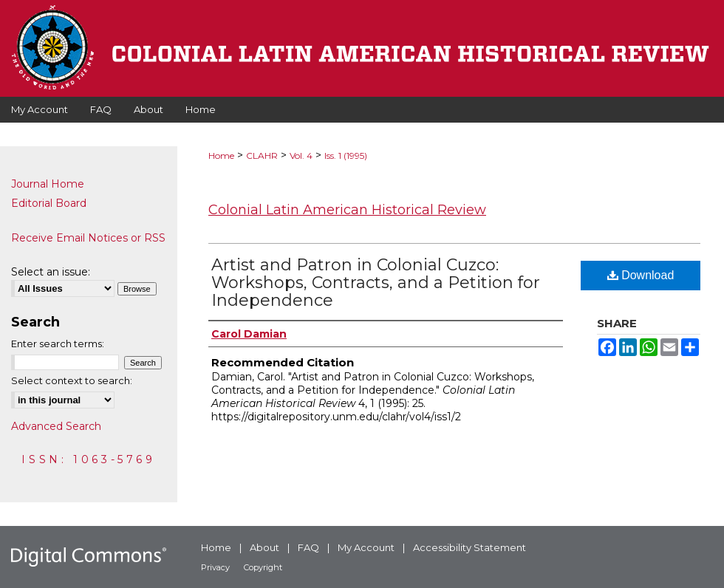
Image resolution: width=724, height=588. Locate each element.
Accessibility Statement (469, 547)
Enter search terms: (58, 343)
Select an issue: (51, 272)
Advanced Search (56, 426)
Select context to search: (72, 380)
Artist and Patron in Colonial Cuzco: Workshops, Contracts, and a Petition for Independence (376, 283)
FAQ (308, 547)
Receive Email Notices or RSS (88, 238)
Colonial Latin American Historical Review (347, 210)
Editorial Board (49, 203)
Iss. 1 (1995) (346, 155)
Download (641, 275)
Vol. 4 (301, 155)
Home (221, 155)
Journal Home (48, 184)
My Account (366, 547)
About (264, 547)
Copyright (263, 567)
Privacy (215, 567)
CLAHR (262, 155)
